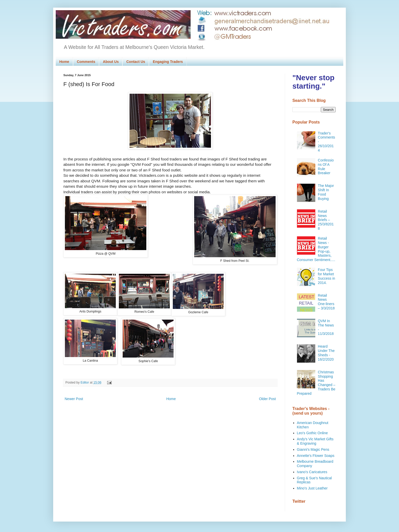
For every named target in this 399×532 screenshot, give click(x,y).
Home (64, 62)
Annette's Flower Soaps (316, 456)
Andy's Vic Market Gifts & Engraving (315, 441)
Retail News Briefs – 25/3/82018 (326, 220)
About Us (111, 62)
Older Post (267, 399)
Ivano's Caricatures (312, 472)
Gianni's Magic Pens (313, 449)
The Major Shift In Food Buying (326, 192)
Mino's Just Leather (312, 488)
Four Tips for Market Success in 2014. (326, 276)
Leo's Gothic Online (312, 433)
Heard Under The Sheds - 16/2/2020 (326, 353)
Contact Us (136, 62)
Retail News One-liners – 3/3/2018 (326, 302)
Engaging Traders (168, 62)
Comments (86, 62)
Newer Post (74, 399)
